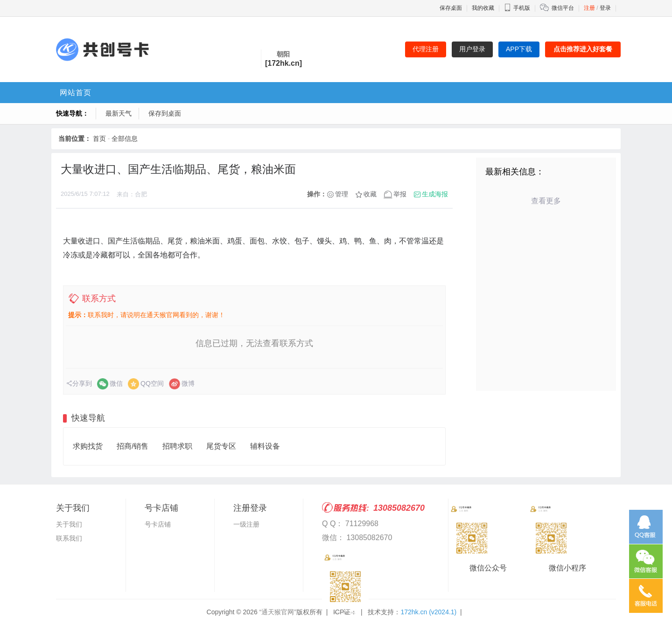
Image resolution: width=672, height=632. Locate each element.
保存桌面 (451, 8)
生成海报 (435, 194)
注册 (589, 8)
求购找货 (88, 446)
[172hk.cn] (283, 63)
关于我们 (69, 524)
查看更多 (546, 201)
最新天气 (119, 113)
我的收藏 (483, 8)
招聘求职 (177, 446)
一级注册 (246, 524)
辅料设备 (265, 446)
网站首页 (76, 93)
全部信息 (125, 139)
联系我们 (69, 538)
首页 (99, 139)
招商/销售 (133, 446)
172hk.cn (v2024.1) (428, 612)
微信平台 (563, 8)
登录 (605, 8)
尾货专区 (221, 446)
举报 (400, 194)
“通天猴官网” (278, 612)
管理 (342, 194)
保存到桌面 (165, 113)
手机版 (517, 8)
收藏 (370, 194)
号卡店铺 (158, 524)
